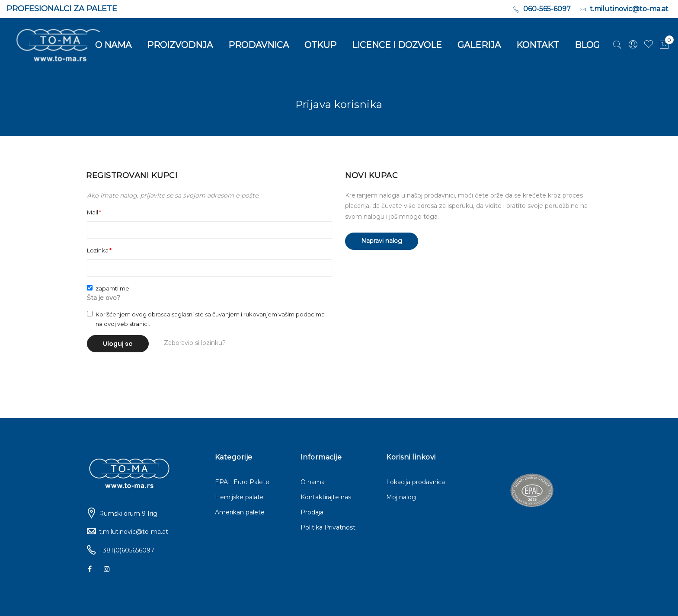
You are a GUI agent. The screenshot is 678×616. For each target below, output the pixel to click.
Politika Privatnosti (329, 527)
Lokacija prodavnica (416, 482)
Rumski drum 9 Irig (128, 514)
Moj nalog (401, 497)
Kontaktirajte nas (326, 497)
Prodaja (312, 512)
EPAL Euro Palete (242, 482)
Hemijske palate (239, 497)
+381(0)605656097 (127, 550)
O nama (313, 482)
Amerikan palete (240, 512)
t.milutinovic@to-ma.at (134, 532)
